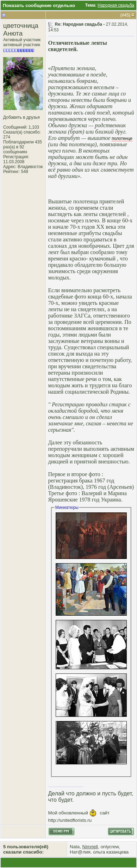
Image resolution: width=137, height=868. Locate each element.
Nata (75, 847)
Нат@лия (80, 852)
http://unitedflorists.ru (70, 820)
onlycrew (110, 847)
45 (126, 15)
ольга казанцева (111, 852)
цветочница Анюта (21, 29)
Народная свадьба (116, 5)
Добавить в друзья (21, 117)
